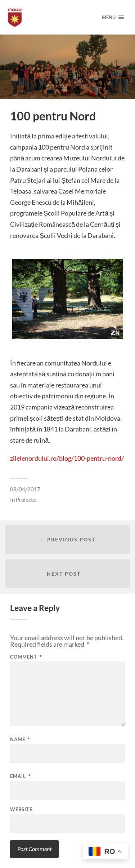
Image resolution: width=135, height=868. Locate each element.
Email (20, 776)
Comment (26, 657)
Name (20, 739)
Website (21, 809)
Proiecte (26, 500)
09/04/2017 (25, 489)
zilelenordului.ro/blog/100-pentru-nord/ (67, 458)
